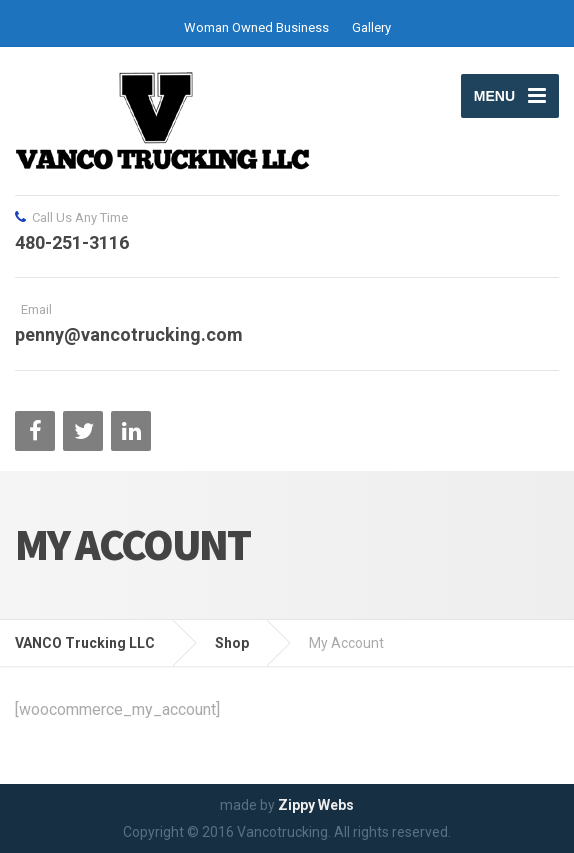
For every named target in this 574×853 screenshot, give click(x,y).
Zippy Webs (316, 805)
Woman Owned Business (256, 27)
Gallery (371, 27)
